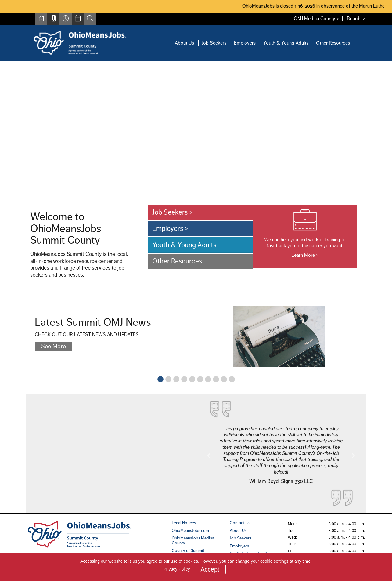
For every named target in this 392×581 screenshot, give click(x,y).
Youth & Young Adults (286, 43)
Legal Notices (184, 523)
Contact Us (240, 523)
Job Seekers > (173, 212)
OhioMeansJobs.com (190, 530)
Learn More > (305, 255)
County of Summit (188, 550)
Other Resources (333, 43)
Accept (210, 569)
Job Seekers (214, 43)
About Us (184, 43)
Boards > (356, 18)
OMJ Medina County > (316, 18)
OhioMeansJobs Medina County (193, 540)
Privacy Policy (176, 569)
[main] (196, 287)
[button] (209, 456)
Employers (245, 43)
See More (54, 346)
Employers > (170, 228)
